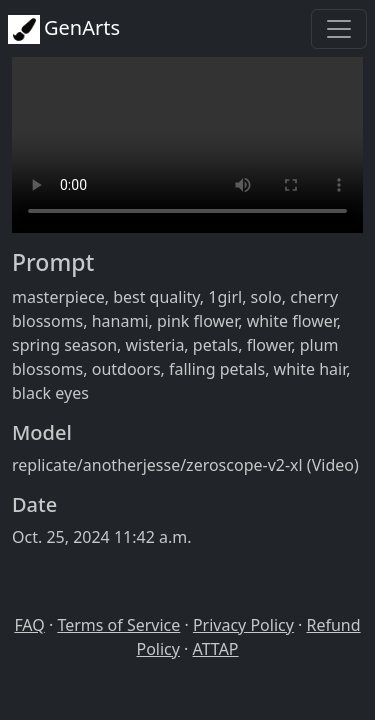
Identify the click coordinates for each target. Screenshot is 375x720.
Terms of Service (118, 625)
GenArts (64, 29)
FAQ (29, 625)
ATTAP (216, 649)
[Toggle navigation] (339, 29)
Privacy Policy (243, 625)
